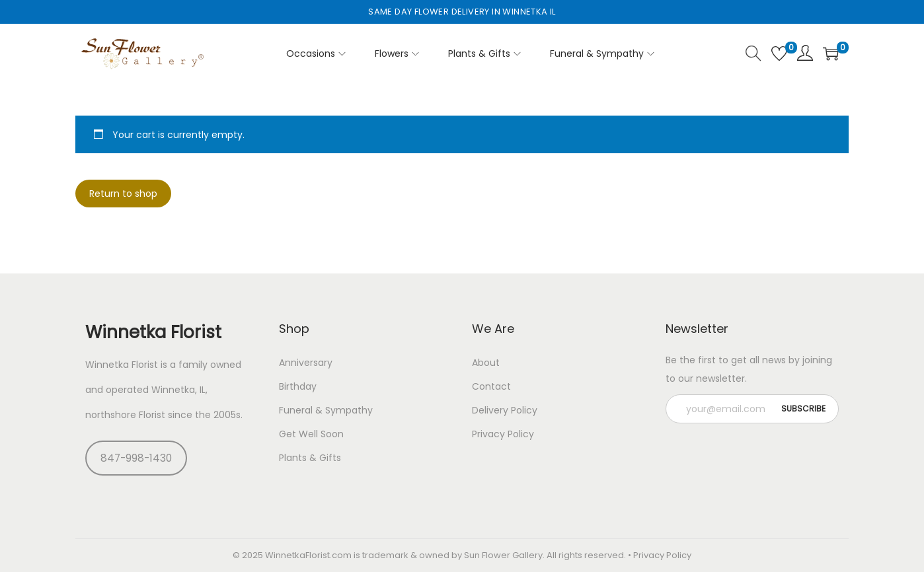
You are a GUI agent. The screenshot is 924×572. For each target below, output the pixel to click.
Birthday (298, 386)
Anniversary (306, 363)
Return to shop (123, 194)
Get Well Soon (311, 434)
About (486, 363)
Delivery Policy (505, 410)
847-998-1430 (136, 458)
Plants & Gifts (310, 458)
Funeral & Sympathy (326, 410)
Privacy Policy (503, 434)
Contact (491, 386)
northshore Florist (125, 415)
